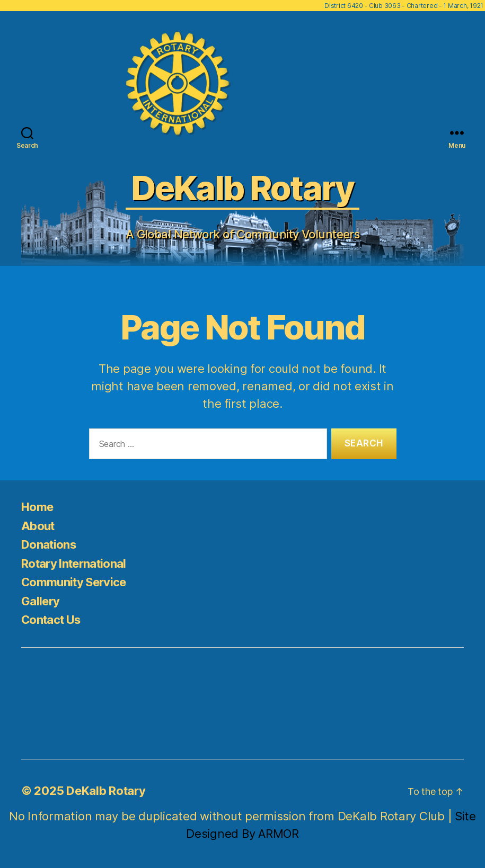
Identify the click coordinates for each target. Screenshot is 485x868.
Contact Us (51, 620)
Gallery (40, 601)
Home (37, 507)
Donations (48, 544)
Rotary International (74, 563)
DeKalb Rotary (106, 791)
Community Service (74, 582)
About (38, 526)
